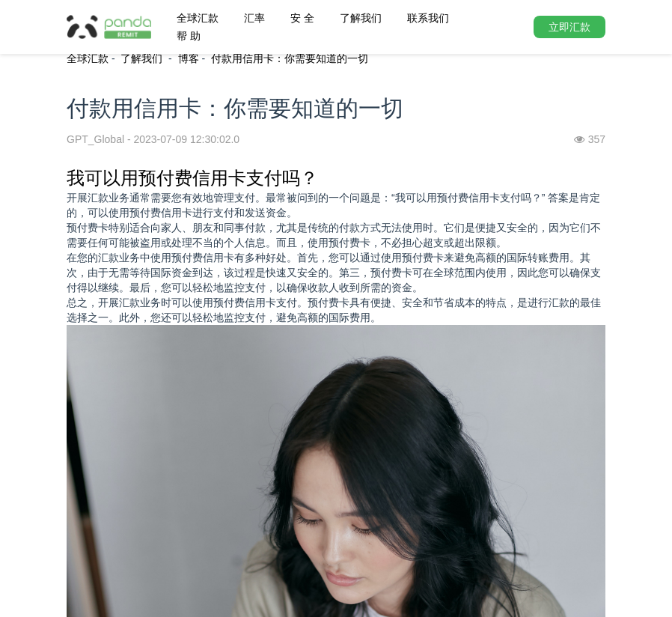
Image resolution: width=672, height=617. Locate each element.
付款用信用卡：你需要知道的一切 (290, 58)
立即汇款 (569, 27)
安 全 (302, 18)
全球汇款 (198, 18)
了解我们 (361, 18)
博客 (189, 58)
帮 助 (189, 36)
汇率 (254, 18)
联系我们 (428, 18)
